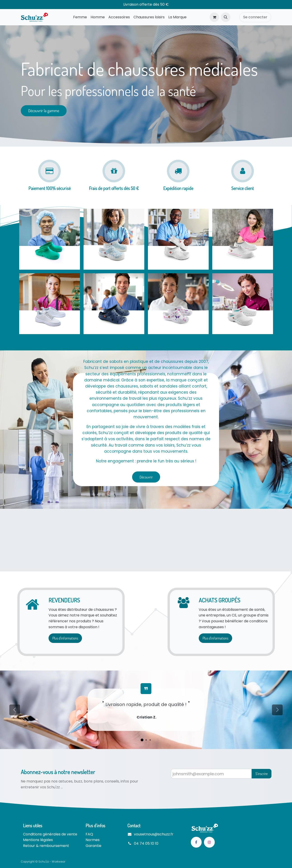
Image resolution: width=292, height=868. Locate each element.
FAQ (89, 834)
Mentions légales (38, 840)
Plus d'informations (65, 638)
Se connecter (255, 17)
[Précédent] (15, 710)
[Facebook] (196, 842)
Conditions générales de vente (50, 834)
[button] (226, 17)
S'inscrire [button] (262, 774)
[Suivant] (277, 710)
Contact (134, 825)
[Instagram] (209, 842)
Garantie (93, 846)
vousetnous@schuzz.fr (154, 834)
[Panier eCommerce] (214, 17)
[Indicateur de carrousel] (142, 740)
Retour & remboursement (46, 846)
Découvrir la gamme (44, 111)
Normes (93, 840)
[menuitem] (80, 17)
